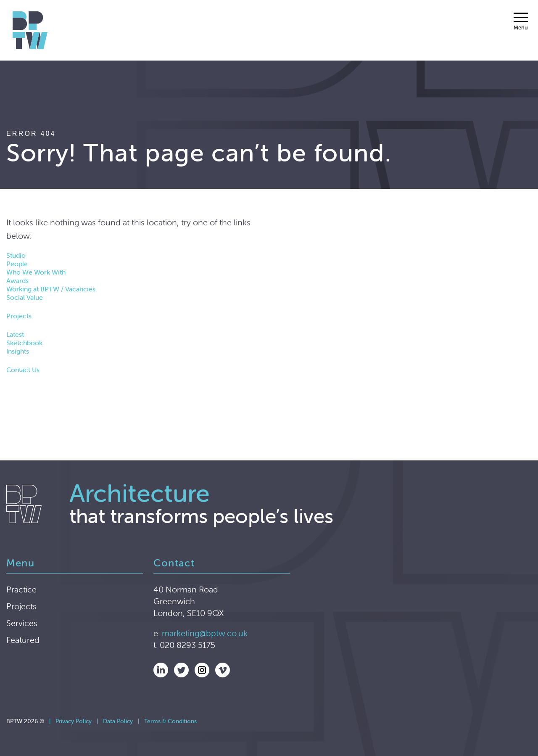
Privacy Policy (74, 721)
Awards (17, 280)
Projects (19, 316)
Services (22, 623)
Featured (23, 640)
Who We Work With (36, 272)
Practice (21, 589)
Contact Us (23, 370)
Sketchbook (24, 343)
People (17, 264)
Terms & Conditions (170, 721)
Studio (16, 255)
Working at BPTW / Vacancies (51, 289)
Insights (18, 351)
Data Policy (118, 721)
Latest (15, 334)
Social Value (25, 297)
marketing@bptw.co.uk (205, 633)
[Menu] (521, 21)
